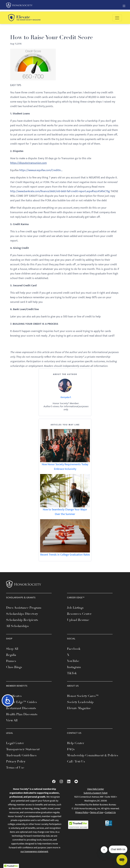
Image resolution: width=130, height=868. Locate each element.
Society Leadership (80, 702)
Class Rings (14, 667)
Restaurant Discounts (21, 708)
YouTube (73, 661)
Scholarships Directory (22, 614)
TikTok (72, 673)
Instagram (74, 667)
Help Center (75, 743)
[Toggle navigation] (117, 18)
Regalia (11, 655)
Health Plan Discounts (22, 714)
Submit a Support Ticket (96, 793)
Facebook (74, 649)
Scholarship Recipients (22, 620)
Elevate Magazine (79, 708)
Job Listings (75, 608)
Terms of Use (15, 768)
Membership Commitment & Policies (93, 755)
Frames (11, 661)
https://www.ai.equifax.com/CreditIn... (41, 170)
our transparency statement (34, 851)
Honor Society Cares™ (83, 696)
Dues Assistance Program (24, 608)
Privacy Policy (16, 761)
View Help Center (96, 789)
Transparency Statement (23, 749)
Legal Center (15, 743)
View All (12, 720)
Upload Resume (78, 620)
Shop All (12, 649)
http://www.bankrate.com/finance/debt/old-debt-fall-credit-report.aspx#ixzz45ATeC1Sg (60, 191)
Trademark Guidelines (21, 755)
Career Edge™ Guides (21, 702)
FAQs (71, 749)
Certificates (14, 696)
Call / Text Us (76, 761)
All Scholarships (17, 626)
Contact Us (110, 812)
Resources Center (79, 614)
